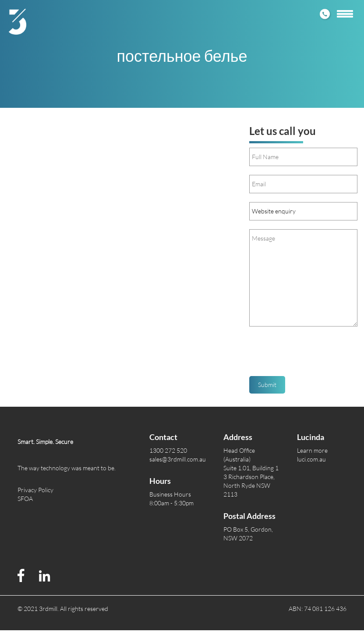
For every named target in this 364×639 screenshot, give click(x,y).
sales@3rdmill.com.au (178, 459)
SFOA (25, 499)
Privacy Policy (35, 490)
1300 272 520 (168, 450)
